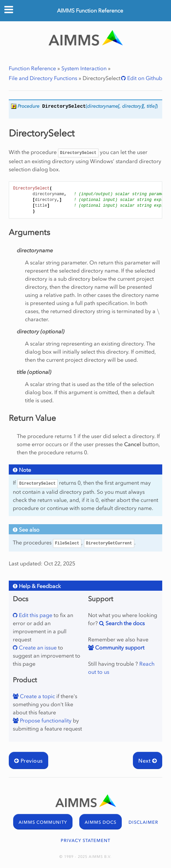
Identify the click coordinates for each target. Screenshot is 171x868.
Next (148, 761)
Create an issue (37, 647)
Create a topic (37, 696)
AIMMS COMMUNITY (43, 822)
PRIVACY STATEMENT (85, 840)
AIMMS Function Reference (90, 10)
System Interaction (84, 68)
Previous (28, 761)
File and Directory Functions (43, 78)
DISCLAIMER (143, 822)
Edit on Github (144, 78)
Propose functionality (45, 720)
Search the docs (124, 623)
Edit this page (35, 615)
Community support (119, 647)
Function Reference (32, 68)
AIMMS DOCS (101, 822)
